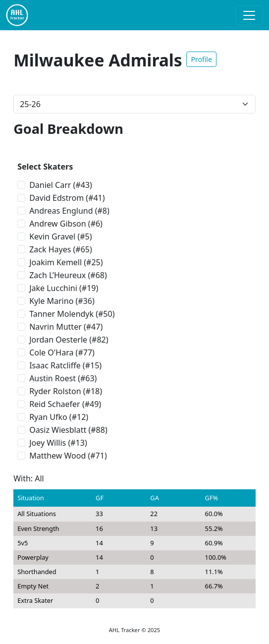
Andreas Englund (61, 211)
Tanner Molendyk (61, 314)
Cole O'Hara (51, 352)
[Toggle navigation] (249, 15)
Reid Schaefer (55, 404)
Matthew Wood (57, 456)
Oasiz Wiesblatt (58, 430)
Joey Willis (48, 443)
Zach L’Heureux (57, 275)
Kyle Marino (51, 301)
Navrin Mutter (55, 327)
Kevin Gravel (52, 236)
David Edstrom (56, 198)
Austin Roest (53, 378)
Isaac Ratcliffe (55, 365)
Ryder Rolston (55, 391)
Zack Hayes (50, 249)
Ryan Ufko (48, 417)
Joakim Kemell (55, 262)
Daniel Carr (50, 185)
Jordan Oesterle (58, 340)
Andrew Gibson (58, 224)
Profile (201, 59)
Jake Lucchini (53, 288)
